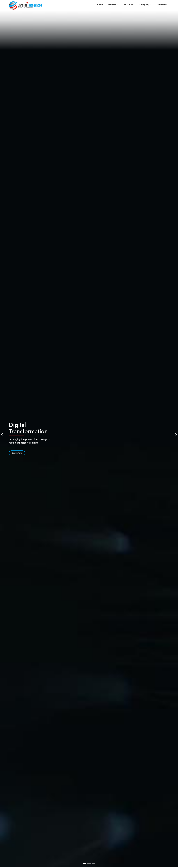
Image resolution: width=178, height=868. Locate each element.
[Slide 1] (85, 864)
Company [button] (144, 5)
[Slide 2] (89, 864)
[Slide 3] (93, 864)
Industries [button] (128, 5)
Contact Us (161, 5)
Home (100, 5)
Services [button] (112, 5)
